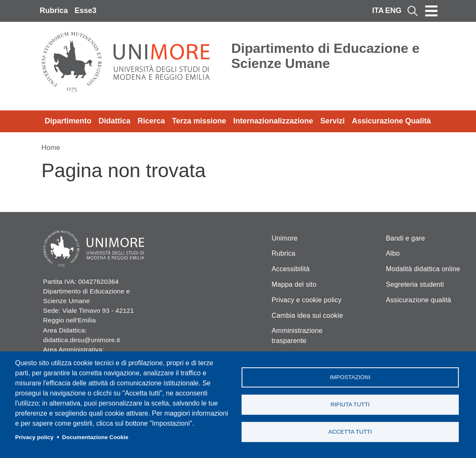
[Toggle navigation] (431, 11)
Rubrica (54, 10)
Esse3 (86, 10)
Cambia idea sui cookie (308, 315)
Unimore (285, 238)
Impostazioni (350, 377)
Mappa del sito (294, 284)
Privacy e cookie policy (307, 300)
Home (51, 148)
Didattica (115, 121)
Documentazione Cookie (95, 437)
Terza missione (199, 121)
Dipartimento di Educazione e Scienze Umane (326, 56)
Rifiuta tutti (350, 404)
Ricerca (151, 121)
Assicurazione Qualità (391, 121)
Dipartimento (68, 121)
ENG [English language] (393, 10)
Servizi (332, 121)
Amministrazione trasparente (297, 336)
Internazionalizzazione (273, 121)
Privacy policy (34, 437)
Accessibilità (291, 269)
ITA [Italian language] (378, 10)
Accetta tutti (350, 432)
